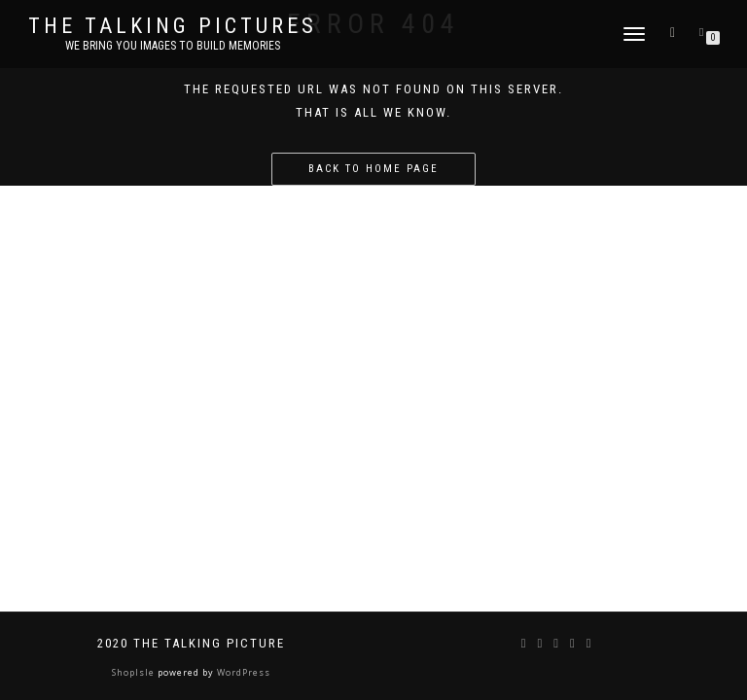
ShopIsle (135, 672)
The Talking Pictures (173, 26)
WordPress (242, 672)
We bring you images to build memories (173, 46)
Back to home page (373, 169)
